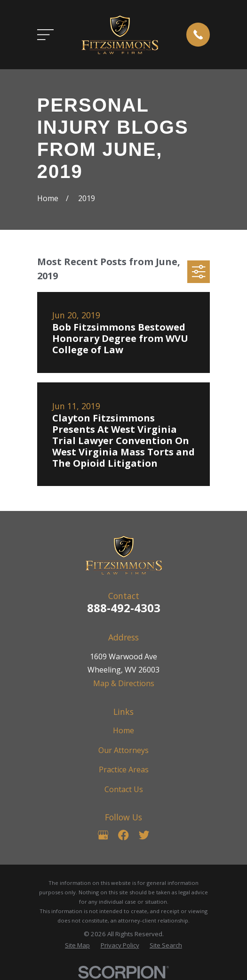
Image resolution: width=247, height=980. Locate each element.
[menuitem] (77, 946)
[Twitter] (144, 835)
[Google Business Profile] (103, 835)
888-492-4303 (124, 608)
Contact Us (124, 789)
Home (123, 730)
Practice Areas (124, 769)
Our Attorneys (123, 750)
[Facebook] (123, 835)
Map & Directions (124, 683)
